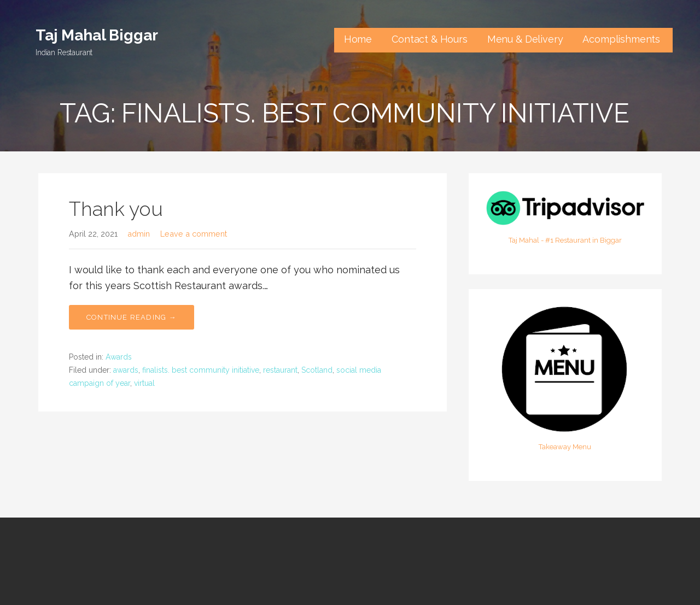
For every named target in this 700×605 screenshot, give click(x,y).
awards (126, 370)
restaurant (280, 370)
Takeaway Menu (565, 447)
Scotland (317, 370)
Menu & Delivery (525, 39)
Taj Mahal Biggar (97, 35)
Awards (119, 357)
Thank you (116, 209)
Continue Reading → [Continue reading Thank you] (132, 317)
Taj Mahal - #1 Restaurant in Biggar (565, 240)
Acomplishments (623, 39)
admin (139, 234)
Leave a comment (194, 234)
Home (358, 39)
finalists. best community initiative (201, 370)
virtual (144, 383)
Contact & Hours (430, 39)
